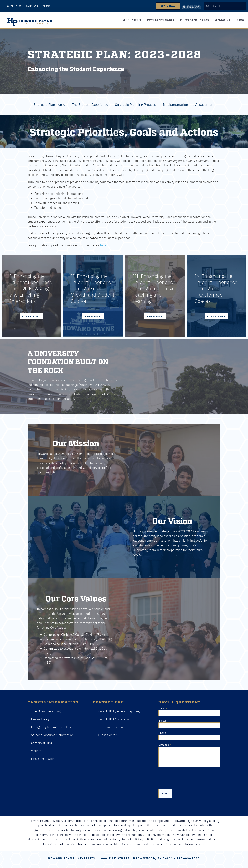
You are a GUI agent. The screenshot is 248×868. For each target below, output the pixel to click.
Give (240, 20)
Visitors (36, 751)
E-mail (163, 721)
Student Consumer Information (52, 735)
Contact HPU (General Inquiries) (118, 711)
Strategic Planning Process (136, 105)
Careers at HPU (42, 743)
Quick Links (14, 6)
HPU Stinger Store (43, 759)
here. (104, 245)
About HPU (132, 20)
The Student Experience (90, 105)
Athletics (223, 20)
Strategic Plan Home (49, 105)
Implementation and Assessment (189, 105)
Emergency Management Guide (53, 727)
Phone (162, 733)
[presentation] (185, 777)
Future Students (161, 20)
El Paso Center (106, 735)
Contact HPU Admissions (113, 719)
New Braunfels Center (112, 727)
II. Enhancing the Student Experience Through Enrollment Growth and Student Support (93, 288)
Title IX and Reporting (46, 711)
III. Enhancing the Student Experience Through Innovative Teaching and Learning (154, 288)
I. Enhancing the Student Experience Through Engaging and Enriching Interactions (31, 288)
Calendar (32, 6)
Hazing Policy (40, 719)
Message (165, 745)
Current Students (195, 20)
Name (163, 709)
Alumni (47, 6)
